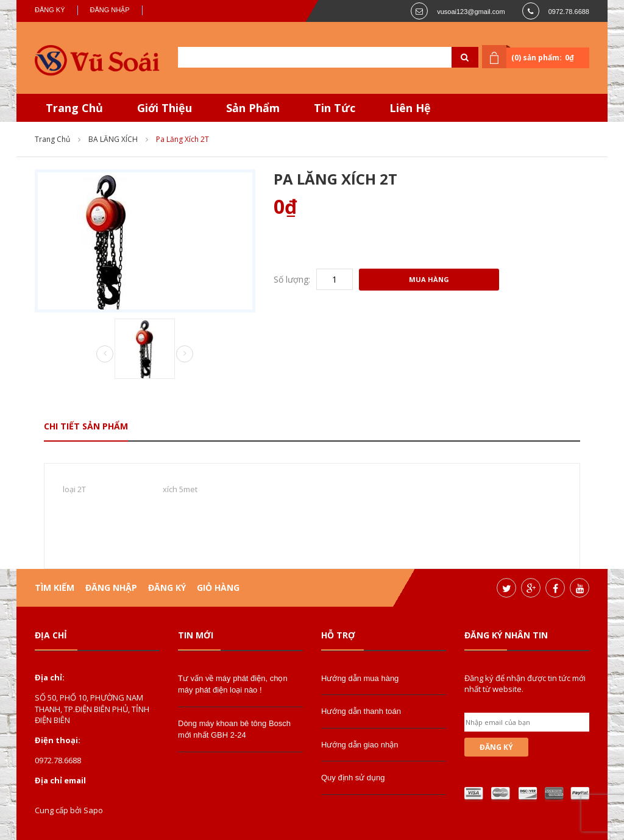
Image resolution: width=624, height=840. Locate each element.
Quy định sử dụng (353, 778)
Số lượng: (292, 279)
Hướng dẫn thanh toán (361, 711)
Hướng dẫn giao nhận (360, 745)
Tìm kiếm (55, 588)
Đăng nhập (110, 10)
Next (185, 354)
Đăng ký (50, 10)
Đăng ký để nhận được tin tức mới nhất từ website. (525, 683)
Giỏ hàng (218, 588)
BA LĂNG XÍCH (113, 139)
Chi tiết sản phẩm (86, 426)
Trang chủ (52, 139)
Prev (105, 355)
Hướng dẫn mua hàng (360, 678)
